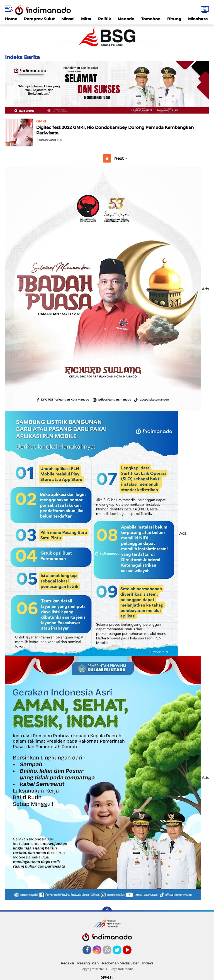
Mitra (86, 19)
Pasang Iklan (88, 963)
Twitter (120, 952)
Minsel (68, 19)
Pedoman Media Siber (120, 963)
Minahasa (198, 19)
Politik (104, 19)
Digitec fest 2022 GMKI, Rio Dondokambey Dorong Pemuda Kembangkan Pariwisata (115, 130)
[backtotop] (107, 912)
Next (121, 158)
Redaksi (67, 963)
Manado (126, 19)
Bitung (174, 19)
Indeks (148, 963)
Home (11, 19)
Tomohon (151, 19)
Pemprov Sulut (39, 19)
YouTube (131, 952)
